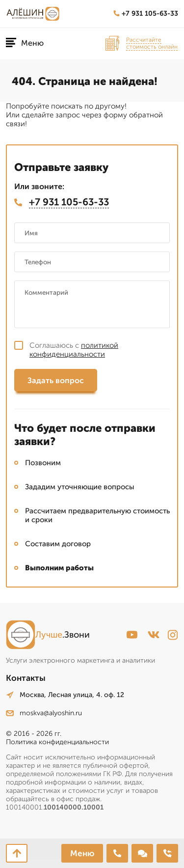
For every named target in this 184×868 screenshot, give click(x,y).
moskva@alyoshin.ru (44, 713)
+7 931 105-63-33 (146, 14)
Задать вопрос (56, 380)
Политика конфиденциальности (57, 742)
